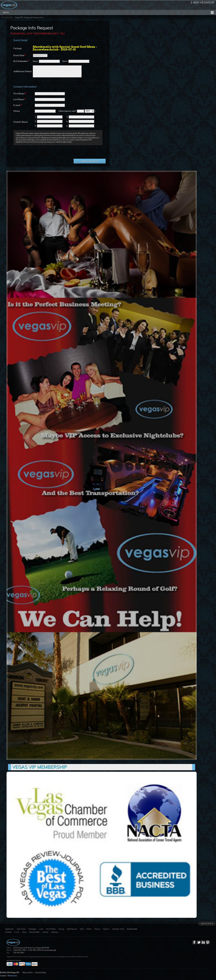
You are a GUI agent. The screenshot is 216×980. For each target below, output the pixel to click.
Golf (82, 929)
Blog (24, 932)
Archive (45, 932)
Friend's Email (21, 122)
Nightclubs (9, 929)
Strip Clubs (21, 929)
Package (18, 48)
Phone (17, 111)
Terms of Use (27, 973)
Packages (32, 929)
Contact (8, 932)
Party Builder (34, 932)
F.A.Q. (17, 932)
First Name (20, 94)
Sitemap (54, 932)
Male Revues (72, 929)
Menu (6, 12)
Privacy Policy (41, 973)
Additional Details (23, 71)
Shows (97, 929)
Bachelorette (132, 929)
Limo (41, 929)
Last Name (20, 99)
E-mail (18, 105)
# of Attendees (21, 61)
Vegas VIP (19, 18)
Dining (61, 929)
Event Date (20, 55)
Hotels (89, 929)
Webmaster (12, 976)
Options (106, 929)
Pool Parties (51, 929)
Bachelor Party (118, 929)
